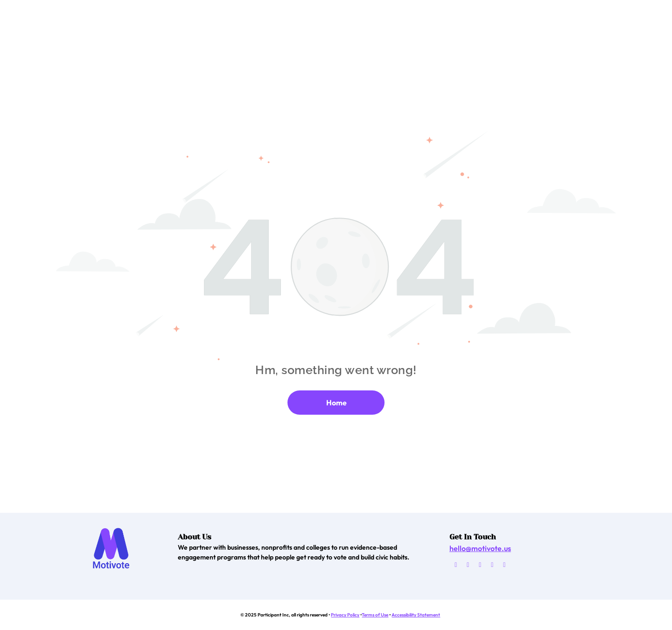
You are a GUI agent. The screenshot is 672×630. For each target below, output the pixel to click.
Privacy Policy (345, 615)
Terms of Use (375, 615)
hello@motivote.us (480, 548)
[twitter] (480, 566)
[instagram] (492, 566)
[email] (456, 566)
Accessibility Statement (416, 615)
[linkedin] (504, 566)
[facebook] (468, 566)
